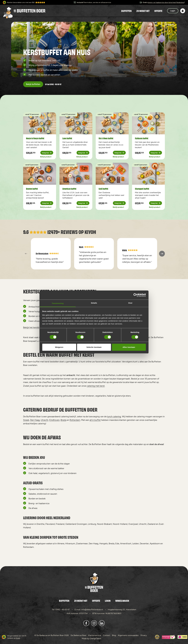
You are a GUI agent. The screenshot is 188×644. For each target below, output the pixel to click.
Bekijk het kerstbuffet (34, 327)
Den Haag (35, 420)
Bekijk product (46, 157)
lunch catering (114, 416)
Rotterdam (75, 420)
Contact (107, 635)
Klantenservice (95, 635)
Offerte (158, 11)
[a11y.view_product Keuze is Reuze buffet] (40, 123)
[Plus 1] (47, 153)
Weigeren (59, 347)
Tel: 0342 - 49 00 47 (61, 610)
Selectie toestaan (94, 347)
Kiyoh (90, 232)
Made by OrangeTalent (92, 638)
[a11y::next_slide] (162, 254)
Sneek (26, 420)
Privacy (144, 635)
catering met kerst (96, 386)
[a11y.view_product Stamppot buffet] (149, 174)
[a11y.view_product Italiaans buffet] (149, 123)
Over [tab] (130, 303)
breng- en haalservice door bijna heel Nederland (166, 2)
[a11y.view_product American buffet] (76, 174)
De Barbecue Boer (78, 635)
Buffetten (126, 11)
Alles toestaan (129, 347)
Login (108, 601)
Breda (63, 420)
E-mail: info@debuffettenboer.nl (89, 610)
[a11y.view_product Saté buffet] (112, 174)
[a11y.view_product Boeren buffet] (40, 174)
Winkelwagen (122, 601)
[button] (183, 11)
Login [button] (173, 11)
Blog (114, 635)
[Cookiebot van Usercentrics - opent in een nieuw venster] (135, 295)
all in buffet (95, 420)
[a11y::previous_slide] (26, 254)
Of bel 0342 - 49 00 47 (53, 84)
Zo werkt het (143, 11)
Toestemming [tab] (58, 303)
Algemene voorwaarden (128, 635)
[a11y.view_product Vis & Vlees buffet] (112, 123)
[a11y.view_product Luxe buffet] (76, 123)
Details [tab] (94, 303)
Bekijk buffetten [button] (33, 84)
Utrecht (45, 420)
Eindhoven (54, 420)
